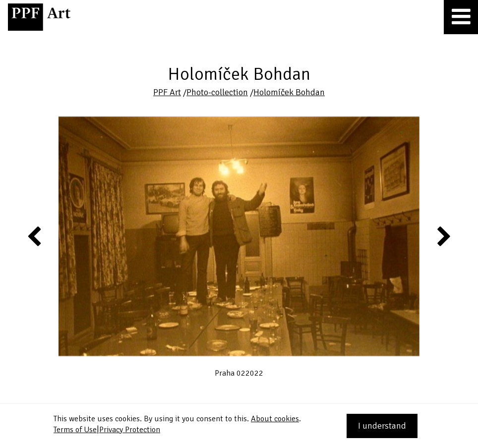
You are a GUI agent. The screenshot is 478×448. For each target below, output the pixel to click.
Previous (35, 236)
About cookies (275, 419)
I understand (382, 426)
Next (443, 236)
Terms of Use (75, 430)
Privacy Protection (130, 430)
